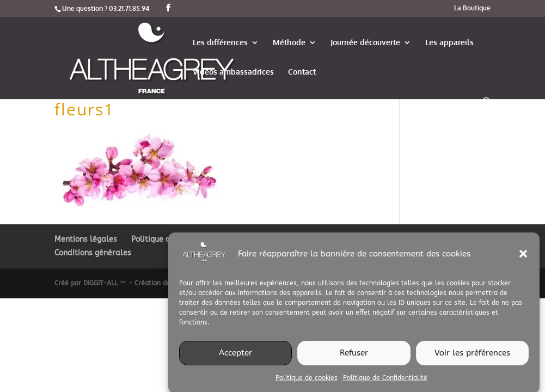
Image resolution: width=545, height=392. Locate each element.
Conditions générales (93, 253)
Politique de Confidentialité (385, 381)
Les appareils (449, 43)
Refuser (354, 356)
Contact (302, 72)
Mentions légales (86, 239)
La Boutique (472, 8)
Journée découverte (365, 43)
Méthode (289, 43)
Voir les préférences (472, 356)
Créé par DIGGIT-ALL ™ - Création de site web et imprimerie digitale (162, 283)
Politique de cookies (307, 381)
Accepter (235, 356)
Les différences (220, 43)
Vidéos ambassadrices (233, 72)
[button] (523, 257)
